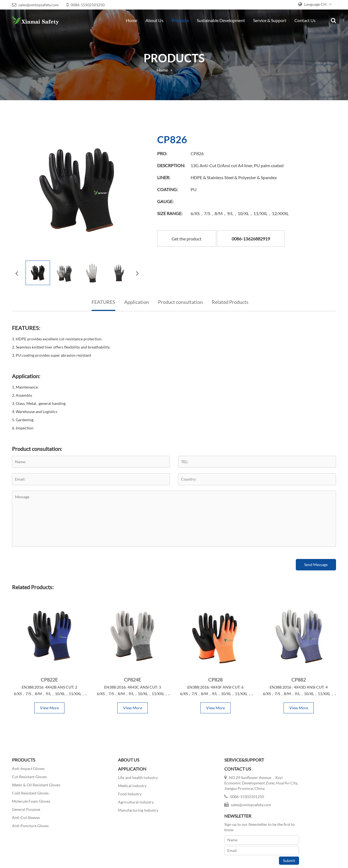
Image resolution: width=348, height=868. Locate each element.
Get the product (189, 236)
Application (137, 300)
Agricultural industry (112, 800)
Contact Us (306, 20)
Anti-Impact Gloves (27, 767)
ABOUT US (105, 758)
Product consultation (180, 300)
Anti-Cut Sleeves (25, 816)
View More (49, 706)
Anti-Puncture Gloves (29, 824)
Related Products (230, 300)
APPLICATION (109, 767)
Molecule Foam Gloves (30, 800)
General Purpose (25, 808)
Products (181, 20)
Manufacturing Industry (115, 809)
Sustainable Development (222, 20)
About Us (156, 20)
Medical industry (109, 784)
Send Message (317, 562)
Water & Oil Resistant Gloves (35, 783)
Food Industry (106, 792)
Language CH (316, 4)
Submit (327, 803)
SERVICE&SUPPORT (198, 758)
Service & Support (271, 20)
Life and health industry (114, 776)
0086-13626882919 (253, 236)
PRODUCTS (22, 758)
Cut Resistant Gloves (28, 775)
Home (133, 20)
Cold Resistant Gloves (29, 792)
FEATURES (103, 300)
